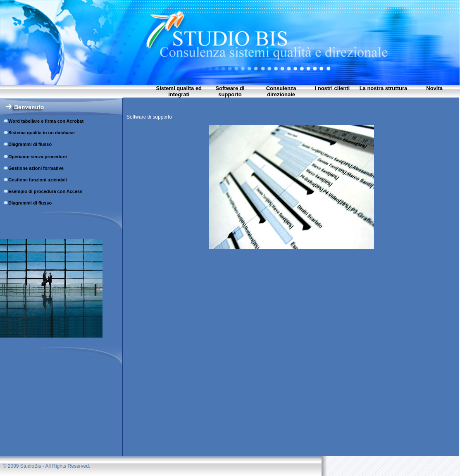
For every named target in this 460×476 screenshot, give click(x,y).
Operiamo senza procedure (38, 157)
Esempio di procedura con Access (45, 191)
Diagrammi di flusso (30, 144)
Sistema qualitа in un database (42, 133)
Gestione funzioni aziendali (38, 180)
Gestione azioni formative (36, 168)
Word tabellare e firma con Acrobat (46, 121)
